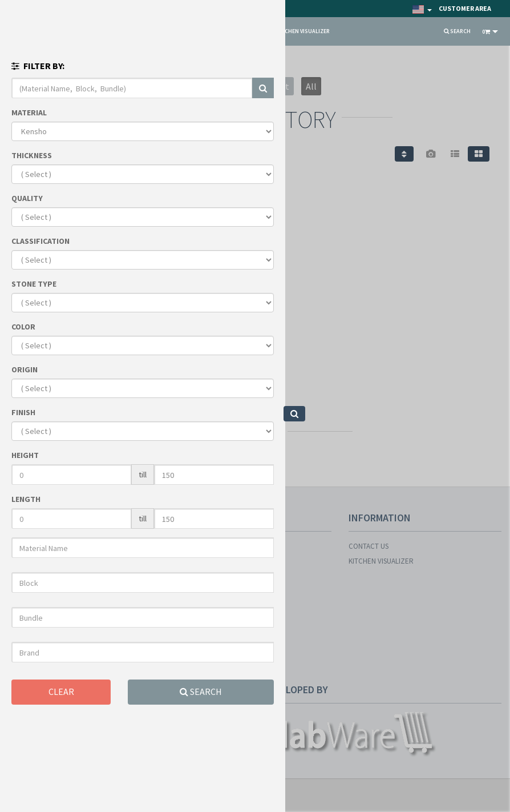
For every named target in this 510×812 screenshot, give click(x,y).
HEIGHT (25, 455)
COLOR (23, 327)
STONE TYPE (34, 284)
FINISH (23, 412)
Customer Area (465, 8)
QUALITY (27, 198)
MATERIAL (29, 112)
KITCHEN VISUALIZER (303, 31)
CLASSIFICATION (41, 241)
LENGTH (26, 499)
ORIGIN (25, 369)
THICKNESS (32, 155)
